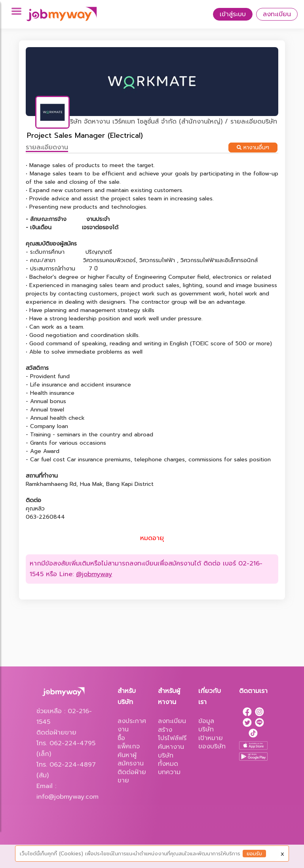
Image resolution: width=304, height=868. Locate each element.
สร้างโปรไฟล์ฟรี (172, 734)
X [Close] (282, 854)
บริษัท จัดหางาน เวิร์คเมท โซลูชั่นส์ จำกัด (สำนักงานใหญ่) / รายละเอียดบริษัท (172, 122)
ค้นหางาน (171, 747)
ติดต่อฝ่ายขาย (132, 776)
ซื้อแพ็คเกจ (129, 742)
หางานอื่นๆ (253, 148)
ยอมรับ (254, 854)
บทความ (169, 772)
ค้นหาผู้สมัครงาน (131, 759)
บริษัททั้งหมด (168, 760)
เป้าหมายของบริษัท (212, 742)
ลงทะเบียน (277, 14)
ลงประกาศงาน (132, 725)
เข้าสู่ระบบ (233, 14)
